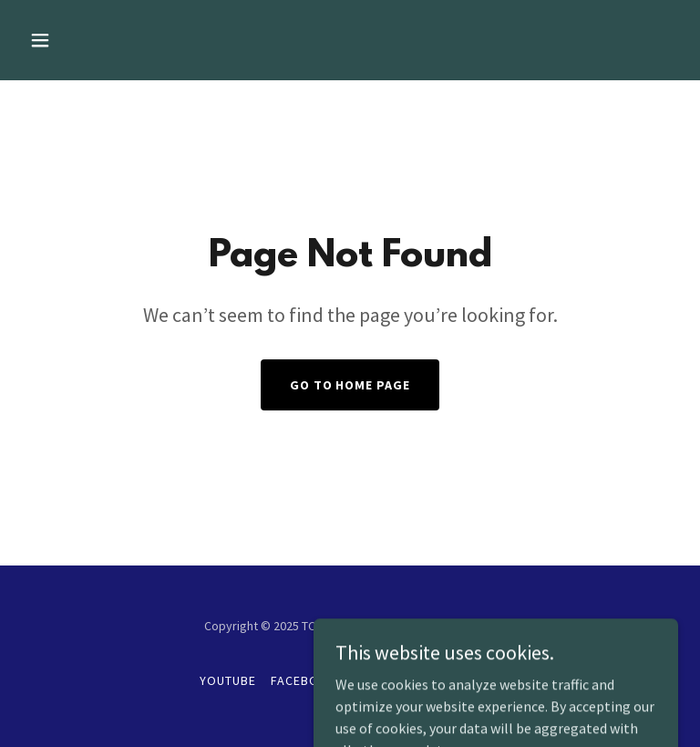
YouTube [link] (228, 680)
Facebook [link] (304, 680)
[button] (97, 40)
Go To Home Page (350, 385)
